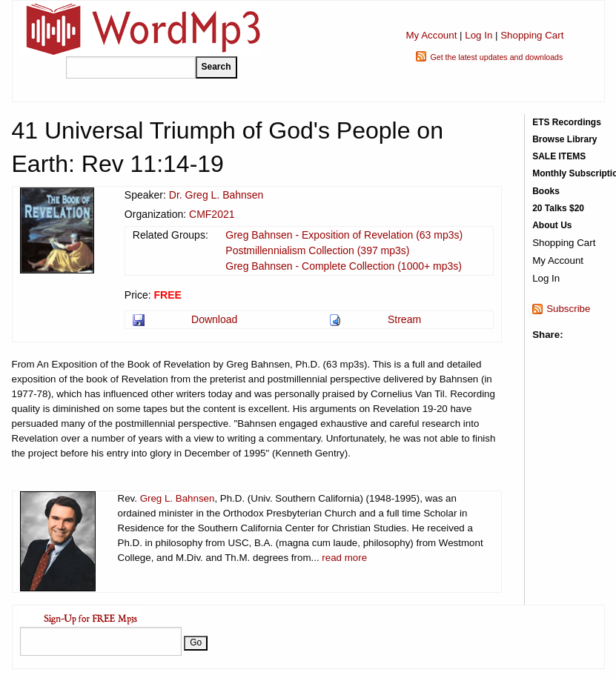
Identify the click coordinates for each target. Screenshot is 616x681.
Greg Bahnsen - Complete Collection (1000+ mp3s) (344, 266)
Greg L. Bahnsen (178, 498)
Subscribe (568, 309)
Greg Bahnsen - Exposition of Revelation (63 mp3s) (344, 235)
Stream (404, 319)
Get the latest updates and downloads (496, 57)
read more (344, 558)
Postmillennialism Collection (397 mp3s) (317, 250)
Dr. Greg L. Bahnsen (216, 195)
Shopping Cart (532, 35)
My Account (431, 35)
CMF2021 (212, 214)
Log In (478, 35)
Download (214, 319)
